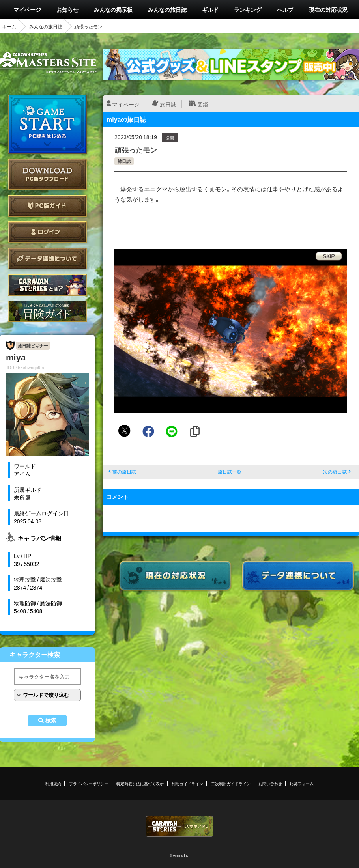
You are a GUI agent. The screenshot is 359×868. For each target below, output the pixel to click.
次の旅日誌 (335, 472)
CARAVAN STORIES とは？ (47, 285)
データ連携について (47, 259)
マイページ (27, 9)
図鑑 (203, 104)
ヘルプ (285, 9)
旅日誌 (168, 104)
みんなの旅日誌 (167, 9)
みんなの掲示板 (113, 9)
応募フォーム (302, 783)
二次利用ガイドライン (231, 783)
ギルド (210, 9)
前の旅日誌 (124, 472)
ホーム (9, 26)
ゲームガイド (47, 311)
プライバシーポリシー (89, 783)
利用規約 (53, 783)
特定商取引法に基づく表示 (140, 783)
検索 (51, 721)
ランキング (248, 9)
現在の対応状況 (328, 9)
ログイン (47, 232)
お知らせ (67, 9)
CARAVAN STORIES (179, 826)
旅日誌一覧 (230, 472)
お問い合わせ (270, 783)
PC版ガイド (47, 206)
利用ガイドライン (187, 783)
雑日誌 (124, 161)
